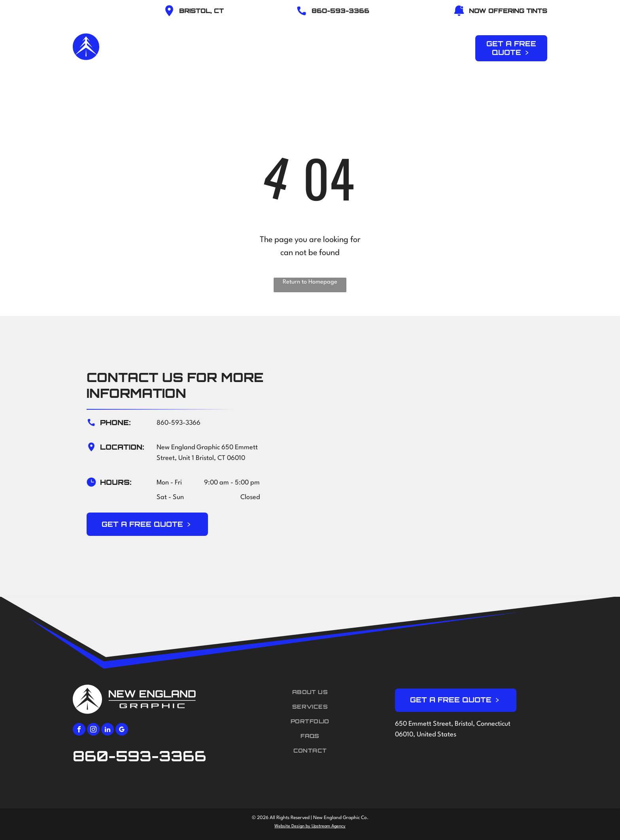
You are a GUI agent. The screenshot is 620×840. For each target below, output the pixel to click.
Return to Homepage (310, 282)
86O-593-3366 (340, 11)
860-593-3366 (179, 423)
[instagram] (93, 730)
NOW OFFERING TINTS (508, 11)
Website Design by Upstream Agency (310, 826)
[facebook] (79, 730)
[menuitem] (236, 47)
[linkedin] (108, 730)
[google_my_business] (122, 730)
